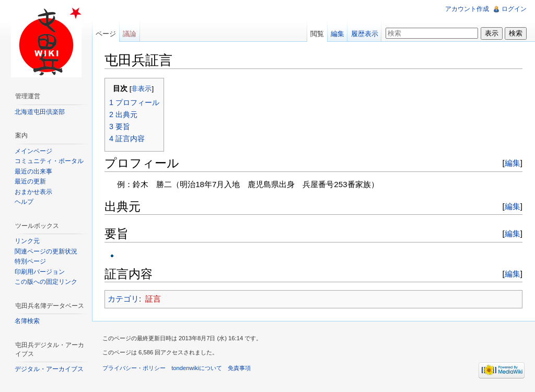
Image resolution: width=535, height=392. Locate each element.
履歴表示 (365, 34)
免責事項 (239, 368)
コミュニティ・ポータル (49, 161)
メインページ (33, 151)
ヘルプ (24, 202)
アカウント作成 (467, 9)
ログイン (514, 9)
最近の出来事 (33, 171)
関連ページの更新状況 (46, 251)
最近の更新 (30, 181)
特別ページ (30, 261)
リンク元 (27, 241)
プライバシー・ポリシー (134, 368)
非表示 (141, 89)
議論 (130, 34)
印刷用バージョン (40, 272)
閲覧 (317, 34)
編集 (513, 163)
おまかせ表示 (33, 192)
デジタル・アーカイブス (49, 369)
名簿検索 (27, 321)
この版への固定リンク (46, 282)
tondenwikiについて (197, 368)
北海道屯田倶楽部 (40, 112)
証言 (153, 299)
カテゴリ (123, 299)
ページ (106, 34)
